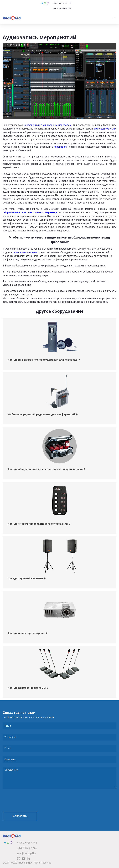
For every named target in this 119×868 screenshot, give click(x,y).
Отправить (20, 816)
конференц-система (26, 252)
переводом (60, 147)
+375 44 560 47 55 (61, 9)
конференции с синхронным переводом (48, 125)
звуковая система (104, 129)
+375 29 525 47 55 (61, 3)
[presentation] (29, 801)
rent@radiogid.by (27, 853)
